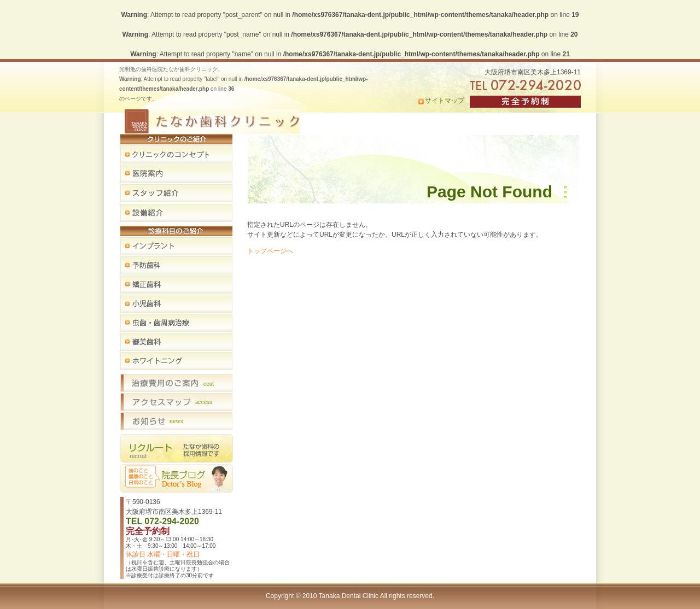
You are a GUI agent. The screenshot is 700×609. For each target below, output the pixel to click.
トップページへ (270, 251)
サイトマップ (445, 101)
